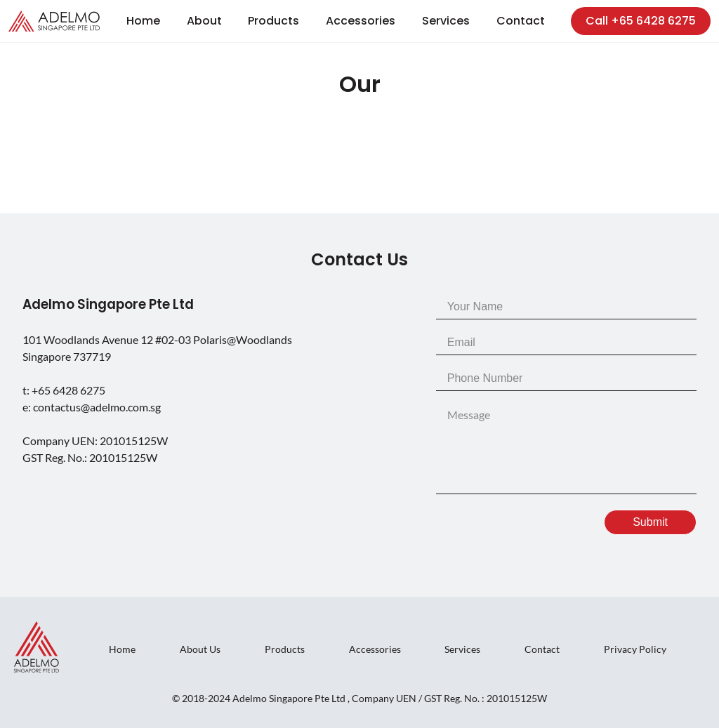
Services (446, 21)
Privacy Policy (635, 649)
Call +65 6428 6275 (641, 21)
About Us (200, 649)
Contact (521, 21)
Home (143, 21)
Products (273, 21)
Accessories (361, 21)
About (204, 21)
